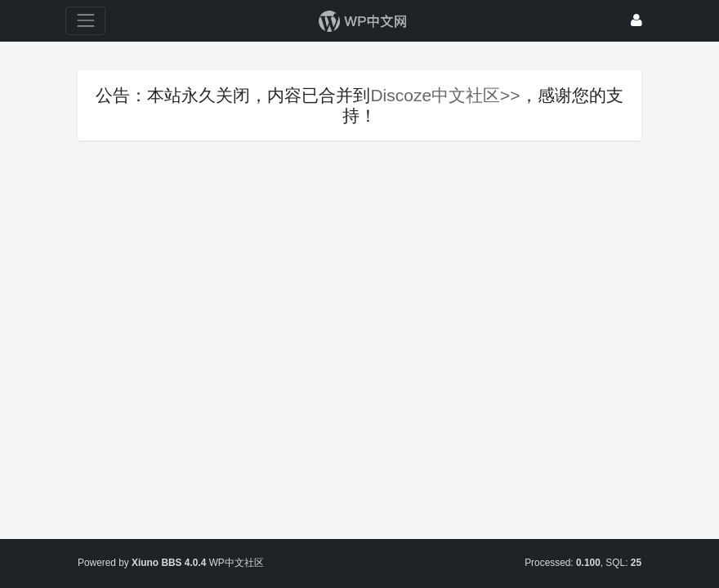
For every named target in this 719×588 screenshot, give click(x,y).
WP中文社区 (237, 563)
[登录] (636, 21)
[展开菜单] (85, 21)
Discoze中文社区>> (445, 95)
